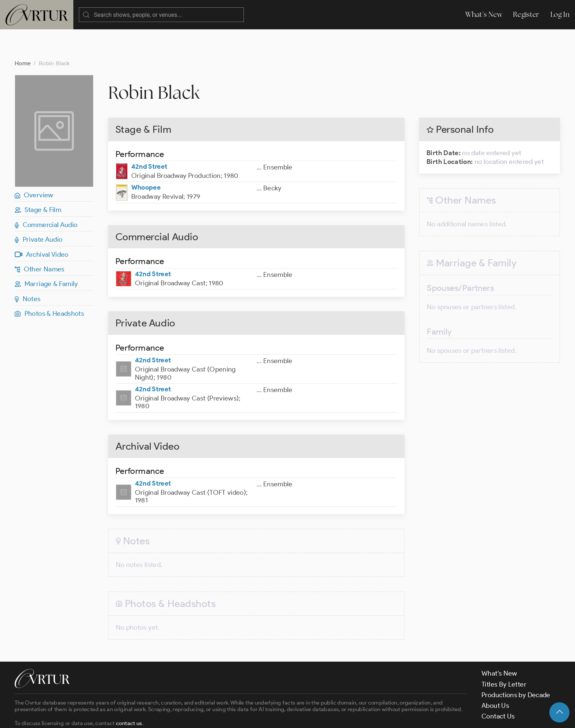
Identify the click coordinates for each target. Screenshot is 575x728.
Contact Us (498, 687)
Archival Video (42, 225)
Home (23, 34)
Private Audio (39, 210)
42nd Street (149, 137)
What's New (484, 14)
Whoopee (146, 158)
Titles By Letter (504, 655)
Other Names (40, 240)
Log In (560, 14)
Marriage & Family (46, 255)
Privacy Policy (187, 716)
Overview (34, 166)
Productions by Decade (516, 666)
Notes (28, 270)
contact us (129, 694)
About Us (495, 676)
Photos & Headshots (49, 284)
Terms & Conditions (133, 716)
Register (526, 14)
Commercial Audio (46, 195)
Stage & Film (38, 180)
